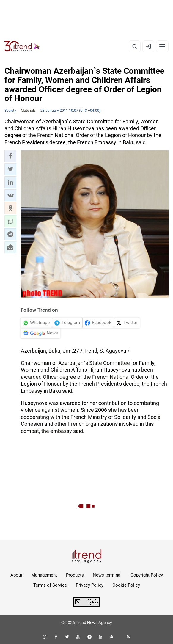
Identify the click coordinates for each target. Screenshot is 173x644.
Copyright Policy (147, 575)
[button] (10, 156)
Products (75, 575)
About (16, 575)
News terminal (107, 575)
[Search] (135, 46)
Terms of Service (50, 585)
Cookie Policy (126, 585)
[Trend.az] (22, 46)
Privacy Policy (90, 585)
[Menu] (162, 46)
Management (44, 575)
